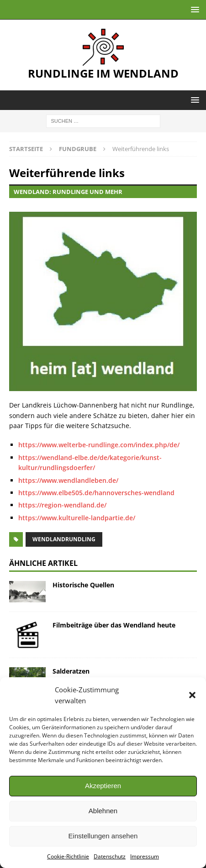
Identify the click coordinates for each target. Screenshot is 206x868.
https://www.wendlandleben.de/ (68, 480)
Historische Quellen (83, 585)
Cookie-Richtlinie (68, 856)
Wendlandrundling (64, 539)
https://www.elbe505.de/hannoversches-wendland (96, 493)
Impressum (145, 856)
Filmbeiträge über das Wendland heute (114, 625)
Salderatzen (71, 671)
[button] (192, 695)
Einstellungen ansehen (103, 836)
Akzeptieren (103, 786)
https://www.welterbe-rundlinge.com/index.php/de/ (99, 445)
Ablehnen (103, 811)
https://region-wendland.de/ (62, 505)
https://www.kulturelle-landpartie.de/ (77, 518)
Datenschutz (110, 856)
